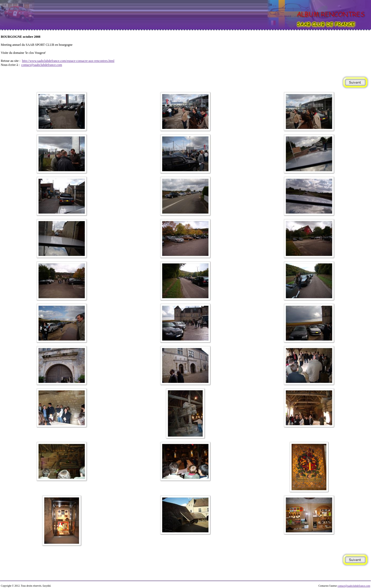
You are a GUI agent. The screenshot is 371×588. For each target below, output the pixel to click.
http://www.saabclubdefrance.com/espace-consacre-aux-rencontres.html (68, 61)
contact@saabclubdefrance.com (42, 65)
